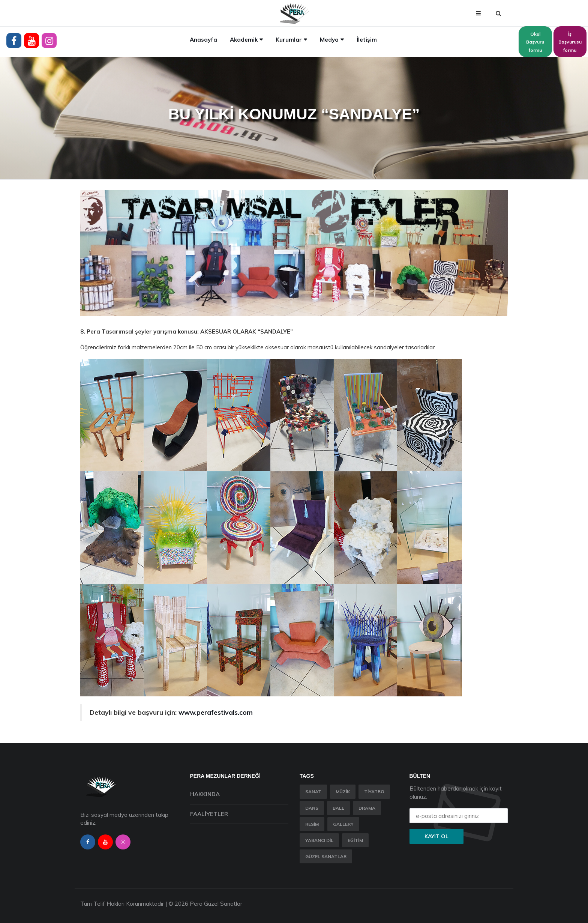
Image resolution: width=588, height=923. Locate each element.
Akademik (244, 40)
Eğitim (355, 840)
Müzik (343, 791)
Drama (367, 808)
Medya (329, 40)
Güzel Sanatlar (326, 856)
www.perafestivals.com (216, 712)
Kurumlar (289, 40)
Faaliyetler (209, 814)
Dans (312, 808)
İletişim (367, 40)
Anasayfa (203, 40)
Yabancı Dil (319, 840)
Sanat (313, 791)
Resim (312, 824)
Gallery (343, 824)
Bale (338, 808)
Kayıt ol (436, 836)
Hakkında (205, 794)
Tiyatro (374, 791)
